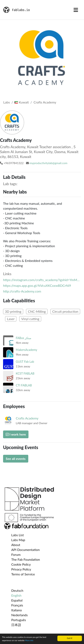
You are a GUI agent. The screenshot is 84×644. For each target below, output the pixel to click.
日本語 (16, 625)
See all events (16, 459)
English (16, 595)
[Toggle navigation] (76, 10)
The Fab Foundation (26, 559)
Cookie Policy (21, 564)
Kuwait (22, 102)
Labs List (18, 535)
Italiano (17, 610)
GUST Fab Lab (25, 362)
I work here (16, 434)
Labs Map (18, 540)
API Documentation (26, 550)
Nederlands (19, 615)
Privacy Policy (21, 569)
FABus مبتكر (24, 338)
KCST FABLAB (25, 373)
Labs (7, 102)
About (16, 545)
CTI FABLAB (24, 385)
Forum (16, 554)
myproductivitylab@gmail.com (48, 163)
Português (19, 620)
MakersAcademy (26, 350)
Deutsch (17, 590)
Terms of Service (23, 574)
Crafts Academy (45, 102)
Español (17, 600)
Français (17, 605)
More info (29, 640)
